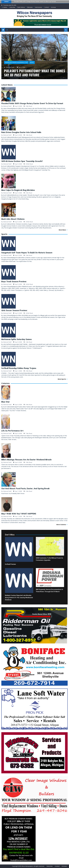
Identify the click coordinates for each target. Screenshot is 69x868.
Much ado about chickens (13, 219)
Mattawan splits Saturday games (17, 339)
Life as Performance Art (12, 431)
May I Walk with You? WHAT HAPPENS (19, 514)
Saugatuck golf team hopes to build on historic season (27, 253)
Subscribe (12, 7)
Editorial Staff (7, 106)
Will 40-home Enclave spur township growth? (22, 161)
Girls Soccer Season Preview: (14, 310)
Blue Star (6, 402)
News (44, 58)
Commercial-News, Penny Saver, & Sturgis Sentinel (23, 58)
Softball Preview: (11, 564)
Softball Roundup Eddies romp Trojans (19, 368)
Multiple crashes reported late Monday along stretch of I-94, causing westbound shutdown (19, 598)
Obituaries (30, 7)
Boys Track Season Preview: (14, 281)
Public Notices (21, 7)
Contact (47, 7)
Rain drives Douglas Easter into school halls (21, 132)
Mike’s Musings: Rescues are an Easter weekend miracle (26, 460)
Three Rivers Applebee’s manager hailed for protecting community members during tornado (30, 71)
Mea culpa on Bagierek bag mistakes (18, 190)
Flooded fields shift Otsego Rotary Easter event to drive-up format (35, 1)
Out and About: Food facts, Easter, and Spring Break (25, 488)
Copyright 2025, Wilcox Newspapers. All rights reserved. (28, 866)
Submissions (38, 7)
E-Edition (5, 7)
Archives (53, 7)
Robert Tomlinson (11, 63)
